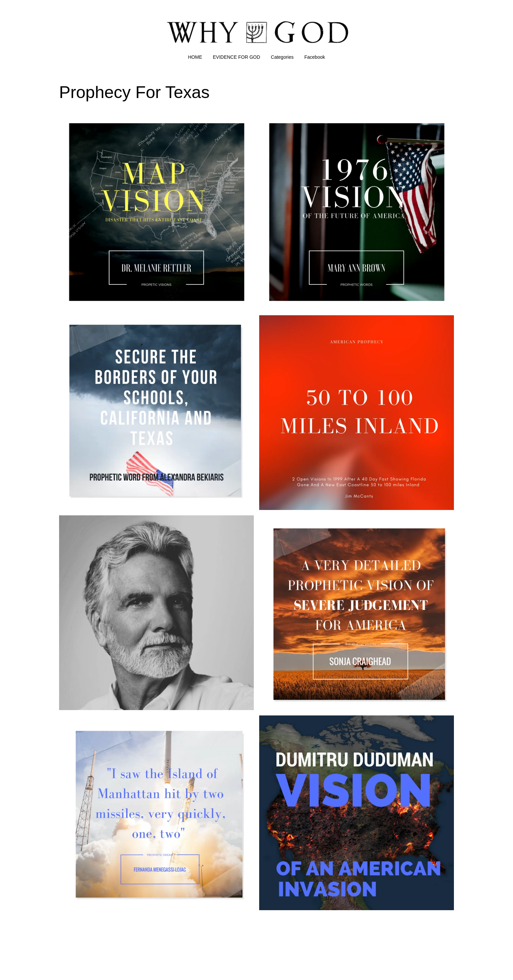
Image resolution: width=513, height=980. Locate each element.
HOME (195, 57)
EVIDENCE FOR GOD (237, 57)
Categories (282, 57)
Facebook (315, 57)
